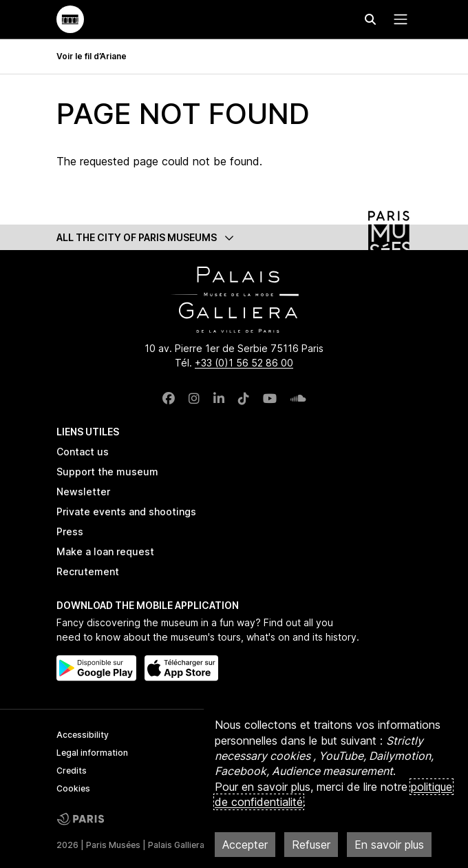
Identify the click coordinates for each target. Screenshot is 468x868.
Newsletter (83, 492)
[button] (234, 237)
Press (70, 531)
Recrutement (88, 571)
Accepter (245, 845)
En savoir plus (389, 845)
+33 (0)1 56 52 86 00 (244, 363)
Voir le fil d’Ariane (92, 56)
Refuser (311, 845)
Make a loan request (105, 551)
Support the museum (107, 472)
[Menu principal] (398, 19)
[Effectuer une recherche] (370, 19)
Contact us (83, 452)
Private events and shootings (126, 511)
